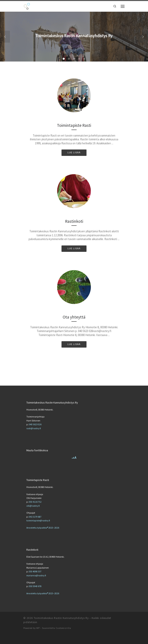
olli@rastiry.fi (33, 506)
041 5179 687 (35, 517)
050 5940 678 (35, 586)
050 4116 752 (35, 502)
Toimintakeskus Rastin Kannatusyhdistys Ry (61, 618)
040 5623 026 (35, 424)
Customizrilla (63, 628)
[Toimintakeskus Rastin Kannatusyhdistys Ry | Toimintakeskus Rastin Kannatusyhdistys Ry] (27, 6)
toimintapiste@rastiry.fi (38, 521)
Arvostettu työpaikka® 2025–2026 (43, 528)
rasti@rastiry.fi (34, 428)
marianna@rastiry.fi (36, 576)
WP (38, 628)
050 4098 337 (35, 572)
